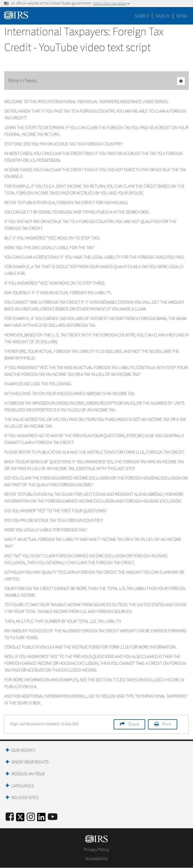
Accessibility (97, 859)
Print (167, 724)
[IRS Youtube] (53, 817)
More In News (96, 81)
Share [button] (133, 724)
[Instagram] (31, 817)
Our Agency (23, 750)
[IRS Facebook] (10, 817)
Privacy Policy (96, 850)
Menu (182, 16)
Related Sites (25, 798)
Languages (23, 786)
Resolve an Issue (28, 774)
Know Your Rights (30, 762)
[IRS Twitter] (20, 819)
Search (142, 16)
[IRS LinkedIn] (41, 819)
